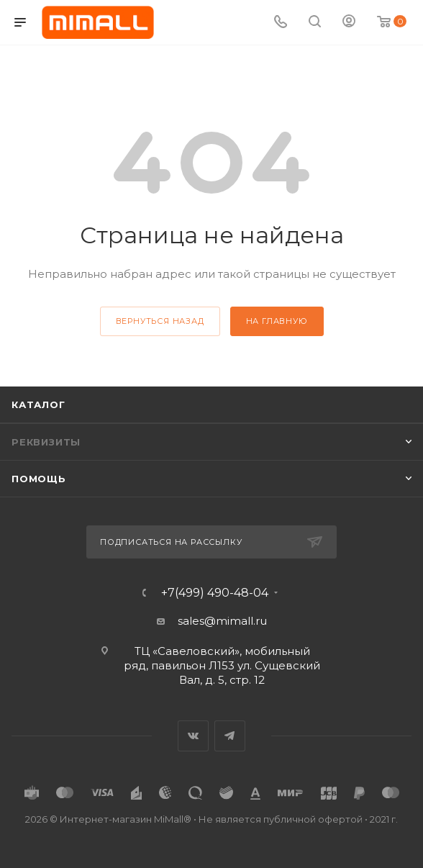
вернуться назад (160, 321)
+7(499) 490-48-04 (215, 593)
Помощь (39, 479)
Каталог (38, 404)
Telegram (230, 736)
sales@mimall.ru (222, 621)
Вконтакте (193, 736)
